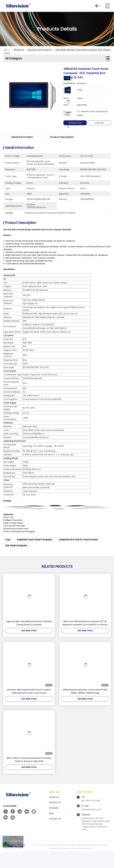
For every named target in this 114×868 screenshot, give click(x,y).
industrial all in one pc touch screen (78, 540)
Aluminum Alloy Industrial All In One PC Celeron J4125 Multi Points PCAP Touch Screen (29, 691)
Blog (51, 813)
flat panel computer (16, 546)
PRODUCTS (19, 50)
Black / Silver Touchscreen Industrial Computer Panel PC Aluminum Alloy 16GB (29, 760)
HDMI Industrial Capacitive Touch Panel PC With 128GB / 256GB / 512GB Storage (85, 691)
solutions (54, 808)
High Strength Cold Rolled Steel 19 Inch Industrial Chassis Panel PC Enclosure (29, 623)
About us (54, 797)
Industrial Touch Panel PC (40, 50)
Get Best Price (76, 123)
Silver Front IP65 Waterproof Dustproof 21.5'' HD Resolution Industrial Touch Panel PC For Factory (85, 623)
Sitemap (21, 845)
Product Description (62, 137)
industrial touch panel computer (35, 540)
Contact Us (55, 819)
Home (7, 50)
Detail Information (22, 137)
